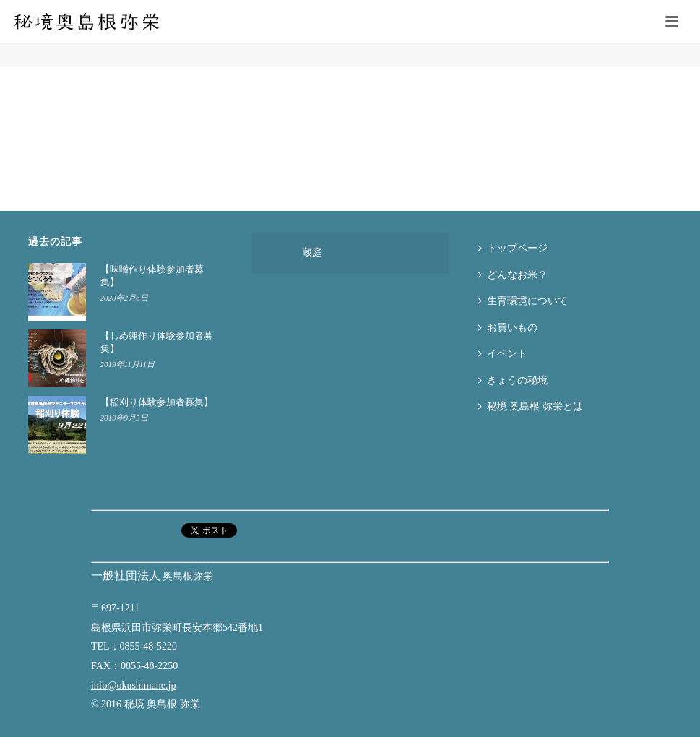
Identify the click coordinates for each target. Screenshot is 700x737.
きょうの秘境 (513, 380)
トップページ (513, 248)
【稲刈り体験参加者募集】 (157, 402)
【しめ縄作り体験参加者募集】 (157, 342)
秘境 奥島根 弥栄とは (531, 406)
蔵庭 (312, 253)
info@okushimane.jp (134, 685)
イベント (503, 354)
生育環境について (523, 301)
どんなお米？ (513, 275)
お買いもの (508, 328)
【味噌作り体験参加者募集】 (152, 276)
